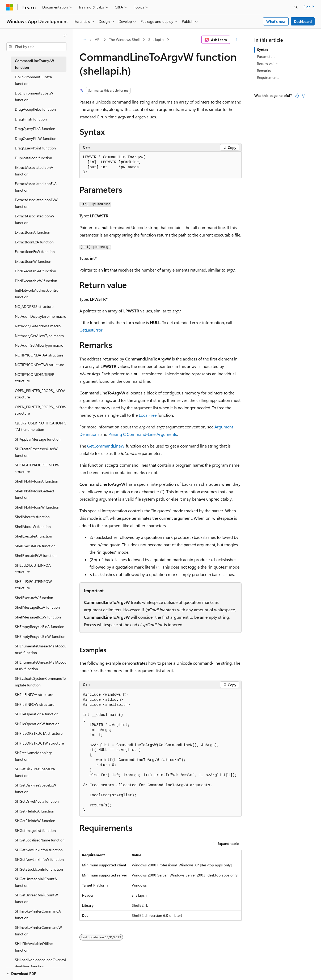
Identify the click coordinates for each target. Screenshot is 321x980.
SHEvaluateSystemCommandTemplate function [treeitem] (40, 682)
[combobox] (36, 47)
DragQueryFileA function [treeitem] (35, 129)
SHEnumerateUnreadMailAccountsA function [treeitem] (41, 649)
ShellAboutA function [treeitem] (32, 517)
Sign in (309, 7)
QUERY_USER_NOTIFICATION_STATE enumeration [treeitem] (41, 426)
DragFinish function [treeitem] (31, 119)
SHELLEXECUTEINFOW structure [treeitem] (33, 585)
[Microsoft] (10, 7)
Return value (267, 64)
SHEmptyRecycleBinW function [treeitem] (40, 636)
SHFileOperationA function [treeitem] (37, 714)
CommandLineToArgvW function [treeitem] (35, 64)
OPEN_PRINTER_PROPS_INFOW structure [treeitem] (41, 410)
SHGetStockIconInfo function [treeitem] (39, 869)
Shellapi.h (156, 39)
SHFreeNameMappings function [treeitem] (34, 756)
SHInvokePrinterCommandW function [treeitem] (38, 931)
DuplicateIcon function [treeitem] (33, 158)
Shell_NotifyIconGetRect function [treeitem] (35, 494)
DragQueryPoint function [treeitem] (35, 148)
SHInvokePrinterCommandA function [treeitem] (38, 914)
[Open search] (296, 7)
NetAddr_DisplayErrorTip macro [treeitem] (41, 316)
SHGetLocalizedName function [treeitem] (40, 840)
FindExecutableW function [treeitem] (36, 281)
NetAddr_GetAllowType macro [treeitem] (39, 336)
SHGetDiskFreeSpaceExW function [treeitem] (35, 788)
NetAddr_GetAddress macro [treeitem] (38, 326)
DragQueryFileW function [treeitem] (36, 138)
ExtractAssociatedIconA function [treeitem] (34, 171)
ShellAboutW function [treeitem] (33, 526)
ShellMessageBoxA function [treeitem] (37, 607)
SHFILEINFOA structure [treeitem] (34, 695)
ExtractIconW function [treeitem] (33, 261)
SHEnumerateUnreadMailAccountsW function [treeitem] (41, 665)
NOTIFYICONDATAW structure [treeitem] (39, 365)
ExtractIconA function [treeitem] (33, 232)
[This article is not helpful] (303, 96)
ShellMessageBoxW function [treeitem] (38, 617)
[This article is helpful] (297, 96)
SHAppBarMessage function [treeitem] (38, 439)
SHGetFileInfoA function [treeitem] (35, 811)
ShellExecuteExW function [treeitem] (36, 555)
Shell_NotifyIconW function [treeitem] (37, 507)
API (98, 39)
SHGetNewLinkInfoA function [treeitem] (39, 850)
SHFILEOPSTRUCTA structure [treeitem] (39, 733)
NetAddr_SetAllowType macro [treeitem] (39, 345)
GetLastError (91, 330)
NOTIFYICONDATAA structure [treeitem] (39, 355)
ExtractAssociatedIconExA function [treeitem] (36, 187)
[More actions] (237, 40)
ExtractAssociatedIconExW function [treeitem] (36, 203)
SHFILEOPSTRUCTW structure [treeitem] (39, 743)
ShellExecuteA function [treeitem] (33, 536)
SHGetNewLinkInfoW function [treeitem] (39, 859)
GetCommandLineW (106, 446)
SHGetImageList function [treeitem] (35, 830)
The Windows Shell (124, 39)
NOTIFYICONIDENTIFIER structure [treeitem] (35, 378)
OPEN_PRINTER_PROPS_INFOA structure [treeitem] (40, 394)
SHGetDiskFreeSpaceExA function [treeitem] (35, 772)
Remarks (264, 70)
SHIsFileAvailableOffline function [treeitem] (34, 947)
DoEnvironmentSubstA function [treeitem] (33, 80)
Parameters (266, 56)
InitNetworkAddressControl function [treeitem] (37, 294)
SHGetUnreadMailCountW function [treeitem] (36, 898)
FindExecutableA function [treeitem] (35, 271)
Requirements (268, 77)
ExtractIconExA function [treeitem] (34, 242)
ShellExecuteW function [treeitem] (34, 598)
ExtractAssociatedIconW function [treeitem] (35, 219)
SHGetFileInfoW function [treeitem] (35, 821)
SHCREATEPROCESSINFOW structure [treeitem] (37, 468)
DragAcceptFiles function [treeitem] (35, 109)
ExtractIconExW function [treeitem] (35, 252)
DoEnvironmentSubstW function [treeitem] (34, 96)
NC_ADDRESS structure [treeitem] (34, 306)
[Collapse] (65, 36)
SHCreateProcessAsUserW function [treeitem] (36, 452)
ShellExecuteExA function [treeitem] (35, 546)
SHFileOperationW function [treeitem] (37, 724)
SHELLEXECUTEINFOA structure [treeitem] (33, 569)
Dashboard (303, 21)
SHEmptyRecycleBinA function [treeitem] (40, 627)
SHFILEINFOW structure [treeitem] (35, 704)
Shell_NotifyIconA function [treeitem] (37, 481)
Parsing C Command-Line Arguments (143, 434)
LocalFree (148, 415)
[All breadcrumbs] (84, 40)
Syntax (263, 50)
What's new (276, 21)
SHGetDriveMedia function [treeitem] (37, 801)
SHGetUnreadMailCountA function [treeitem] (36, 882)
